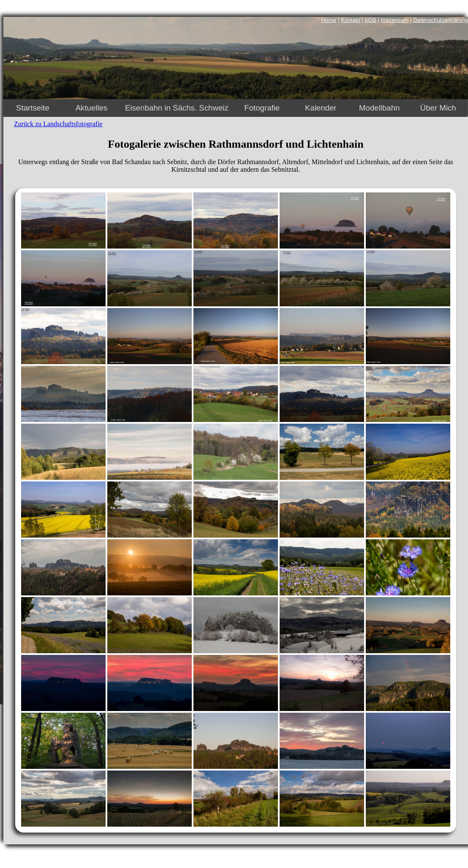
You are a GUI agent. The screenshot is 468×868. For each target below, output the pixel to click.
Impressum (395, 20)
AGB (370, 20)
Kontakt (350, 20)
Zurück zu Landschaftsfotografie (58, 124)
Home (329, 20)
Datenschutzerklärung (441, 20)
